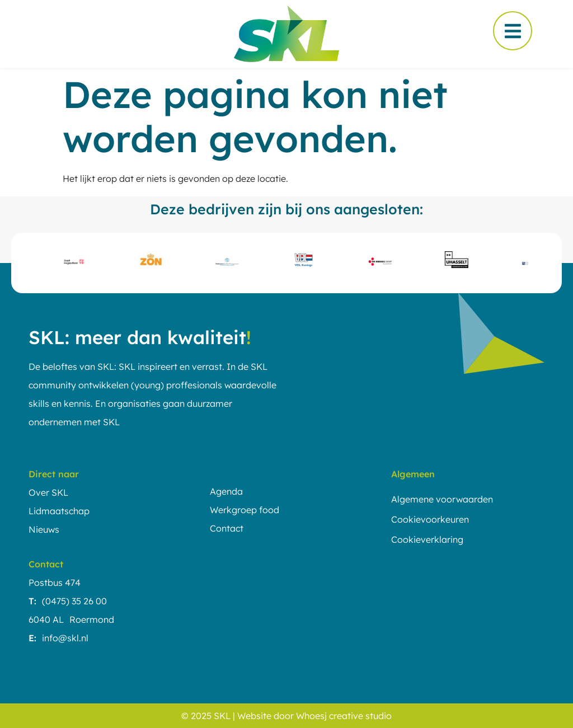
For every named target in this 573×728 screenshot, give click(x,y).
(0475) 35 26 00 (74, 601)
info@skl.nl (65, 638)
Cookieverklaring (427, 539)
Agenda (226, 491)
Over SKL (48, 492)
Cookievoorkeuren (430, 519)
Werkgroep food (245, 510)
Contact (227, 528)
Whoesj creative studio (344, 716)
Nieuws (44, 529)
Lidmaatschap (59, 511)
